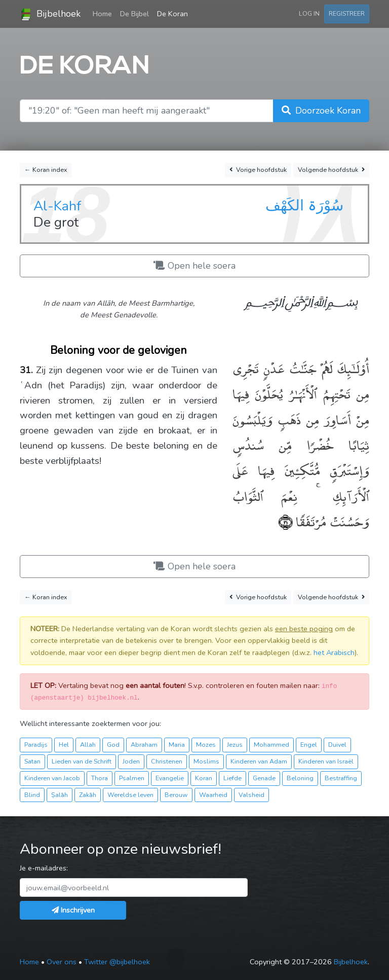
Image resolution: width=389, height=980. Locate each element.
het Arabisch (334, 652)
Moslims (206, 761)
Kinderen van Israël (326, 761)
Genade (264, 778)
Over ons (62, 962)
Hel (64, 745)
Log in (309, 13)
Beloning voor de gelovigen (119, 350)
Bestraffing (341, 778)
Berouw (176, 795)
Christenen (167, 761)
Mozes (206, 745)
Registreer (347, 13)
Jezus (235, 745)
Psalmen (132, 778)
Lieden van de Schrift (82, 761)
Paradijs (36, 745)
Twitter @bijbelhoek (117, 962)
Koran (204, 778)
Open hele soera (194, 266)
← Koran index (46, 170)
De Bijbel (134, 14)
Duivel (337, 745)
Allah (88, 745)
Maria (177, 745)
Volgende (331, 170)
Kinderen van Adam (259, 761)
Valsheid (251, 795)
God (113, 745)
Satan (32, 761)
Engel (309, 745)
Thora (100, 778)
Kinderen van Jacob (52, 778)
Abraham (144, 745)
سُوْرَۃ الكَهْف (304, 205)
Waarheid (213, 795)
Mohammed (271, 745)
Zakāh (88, 795)
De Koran (172, 14)
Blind (32, 795)
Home (104, 13)
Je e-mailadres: (44, 868)
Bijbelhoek (50, 14)
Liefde (232, 778)
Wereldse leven (130, 795)
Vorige (258, 170)
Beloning (300, 778)
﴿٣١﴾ (285, 521)
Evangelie (170, 778)
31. (26, 370)
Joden (131, 761)
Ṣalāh (60, 795)
